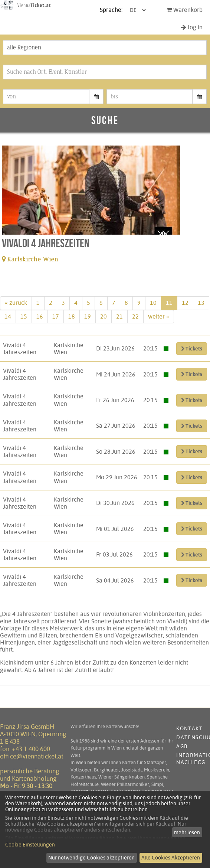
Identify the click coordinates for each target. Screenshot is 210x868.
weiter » (159, 316)
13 (201, 303)
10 (153, 303)
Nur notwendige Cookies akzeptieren (91, 858)
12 (185, 303)
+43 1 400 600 (31, 749)
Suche (105, 120)
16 (40, 316)
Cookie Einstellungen (30, 845)
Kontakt (189, 728)
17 (56, 316)
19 (88, 316)
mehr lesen (187, 832)
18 (72, 316)
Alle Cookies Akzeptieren (171, 858)
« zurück (16, 303)
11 (169, 303)
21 (119, 316)
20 (104, 316)
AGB (182, 746)
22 (135, 316)
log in (192, 27)
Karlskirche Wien (30, 259)
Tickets (192, 349)
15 (24, 316)
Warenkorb (184, 10)
